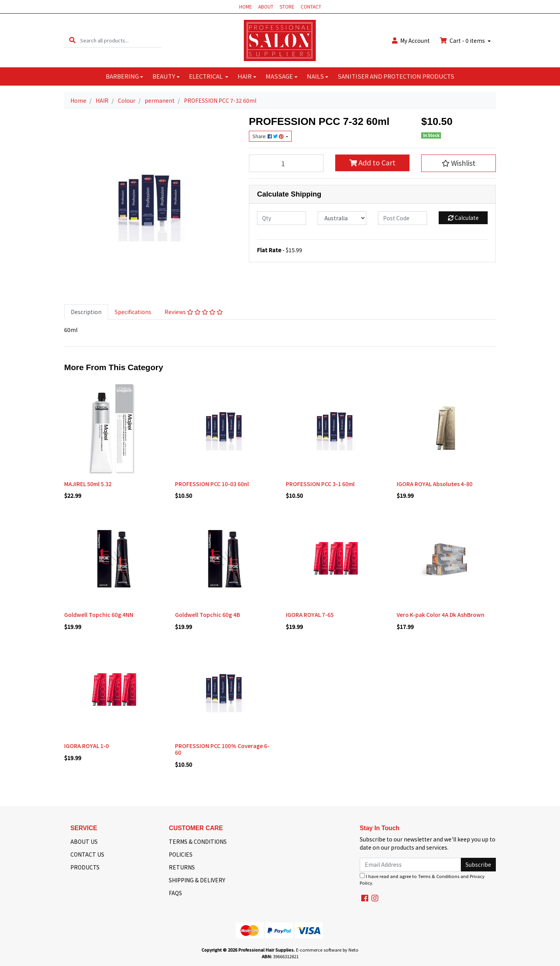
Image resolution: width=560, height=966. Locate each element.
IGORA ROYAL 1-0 (87, 746)
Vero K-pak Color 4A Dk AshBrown (441, 615)
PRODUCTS (85, 867)
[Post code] (402, 218)
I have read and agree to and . (422, 879)
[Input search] (121, 40)
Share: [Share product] (269, 136)
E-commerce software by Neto (327, 950)
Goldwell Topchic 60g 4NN (99, 615)
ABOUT (266, 6)
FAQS (175, 893)
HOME (246, 6)
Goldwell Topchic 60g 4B (207, 615)
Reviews (194, 312)
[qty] (282, 218)
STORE (287, 6)
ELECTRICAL (206, 76)
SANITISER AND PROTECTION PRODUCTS (396, 76)
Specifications (133, 312)
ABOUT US (84, 841)
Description (86, 312)
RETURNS (182, 867)
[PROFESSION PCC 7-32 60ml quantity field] (286, 163)
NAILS (315, 76)
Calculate (463, 218)
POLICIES (181, 854)
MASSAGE (279, 76)
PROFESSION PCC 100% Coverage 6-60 (222, 749)
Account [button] (411, 40)
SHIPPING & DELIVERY (197, 880)
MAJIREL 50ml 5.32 (88, 484)
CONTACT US (87, 854)
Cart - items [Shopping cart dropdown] (463, 40)
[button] (458, 163)
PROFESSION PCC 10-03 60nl (212, 484)
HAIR (245, 76)
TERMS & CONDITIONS (198, 841)
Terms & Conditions (439, 876)
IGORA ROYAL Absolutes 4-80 (435, 484)
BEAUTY (164, 76)
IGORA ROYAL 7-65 (310, 615)
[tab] (86, 312)
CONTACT (311, 6)
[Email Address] (410, 865)
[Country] (342, 218)
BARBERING (122, 76)
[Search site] (72, 40)
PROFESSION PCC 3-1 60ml (320, 484)
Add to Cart (372, 162)
